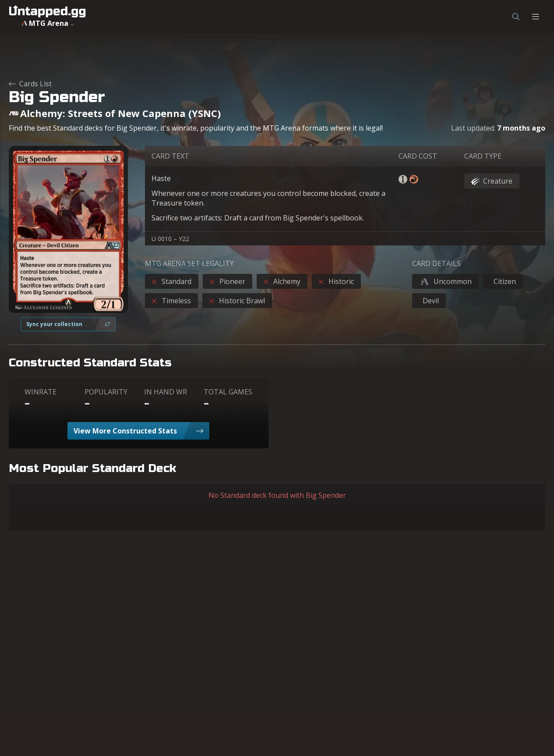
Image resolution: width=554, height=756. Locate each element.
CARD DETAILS (436, 263)
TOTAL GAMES (228, 392)
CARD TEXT (170, 156)
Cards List (30, 84)
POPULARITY (106, 392)
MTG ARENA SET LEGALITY (189, 263)
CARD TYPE (483, 156)
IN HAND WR (166, 392)
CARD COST (418, 156)
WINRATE (41, 392)
